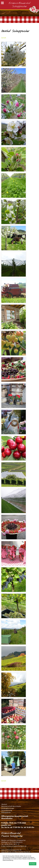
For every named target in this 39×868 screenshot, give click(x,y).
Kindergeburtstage (8, 808)
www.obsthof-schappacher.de (11, 850)
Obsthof (4, 804)
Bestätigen (33, 864)
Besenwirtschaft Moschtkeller (11, 806)
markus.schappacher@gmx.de (16, 846)
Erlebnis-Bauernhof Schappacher (20, 5)
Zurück (4, 38)
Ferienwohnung (7, 810)
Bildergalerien (6, 812)
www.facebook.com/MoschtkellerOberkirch (16, 852)
